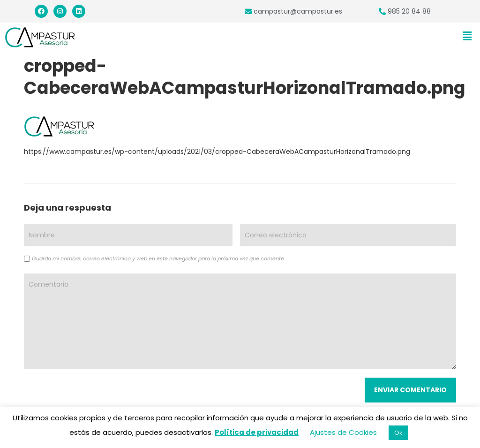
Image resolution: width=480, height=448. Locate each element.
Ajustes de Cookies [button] (343, 432)
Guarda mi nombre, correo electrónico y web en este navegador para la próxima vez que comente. (158, 258)
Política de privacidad (257, 432)
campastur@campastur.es (298, 11)
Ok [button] (398, 433)
